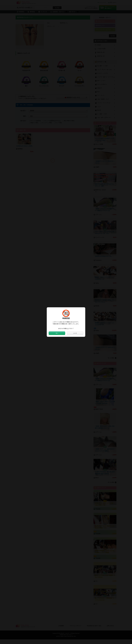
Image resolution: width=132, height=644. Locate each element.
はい (57, 333)
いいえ (75, 333)
